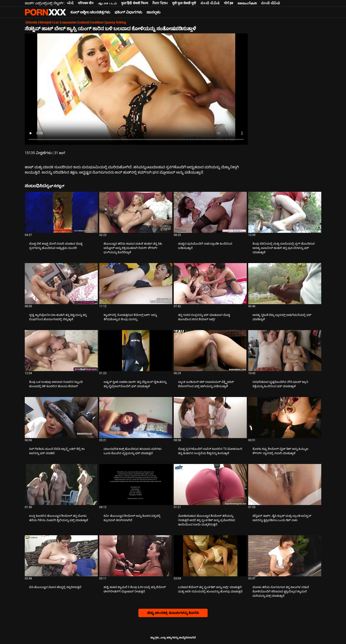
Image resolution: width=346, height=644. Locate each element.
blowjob (46, 22)
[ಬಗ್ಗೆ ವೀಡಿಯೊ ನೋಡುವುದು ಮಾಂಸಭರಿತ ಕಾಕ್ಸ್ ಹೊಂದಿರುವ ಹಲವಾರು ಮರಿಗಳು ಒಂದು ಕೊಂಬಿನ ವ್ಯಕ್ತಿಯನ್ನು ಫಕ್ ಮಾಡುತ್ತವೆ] (136, 418)
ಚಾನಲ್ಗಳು (154, 12)
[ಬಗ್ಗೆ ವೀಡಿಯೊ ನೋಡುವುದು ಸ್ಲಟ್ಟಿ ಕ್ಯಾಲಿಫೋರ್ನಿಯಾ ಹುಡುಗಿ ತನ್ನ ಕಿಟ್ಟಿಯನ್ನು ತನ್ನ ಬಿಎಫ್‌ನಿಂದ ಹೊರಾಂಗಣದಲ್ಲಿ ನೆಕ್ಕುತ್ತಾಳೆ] (61, 284)
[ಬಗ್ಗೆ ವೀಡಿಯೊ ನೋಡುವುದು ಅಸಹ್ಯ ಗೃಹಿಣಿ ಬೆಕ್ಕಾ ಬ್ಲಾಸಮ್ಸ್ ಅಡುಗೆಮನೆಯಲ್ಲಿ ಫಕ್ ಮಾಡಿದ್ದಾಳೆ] (285, 284)
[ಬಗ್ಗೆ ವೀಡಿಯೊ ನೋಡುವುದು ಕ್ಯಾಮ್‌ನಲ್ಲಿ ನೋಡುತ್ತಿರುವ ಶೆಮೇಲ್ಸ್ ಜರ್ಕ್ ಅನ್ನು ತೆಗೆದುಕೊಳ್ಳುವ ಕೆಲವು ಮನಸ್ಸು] (136, 284)
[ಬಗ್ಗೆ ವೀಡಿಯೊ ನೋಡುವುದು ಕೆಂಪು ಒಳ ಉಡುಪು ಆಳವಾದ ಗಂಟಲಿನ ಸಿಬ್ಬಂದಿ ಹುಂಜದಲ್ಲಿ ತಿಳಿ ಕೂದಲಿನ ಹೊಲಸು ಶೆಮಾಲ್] (61, 351)
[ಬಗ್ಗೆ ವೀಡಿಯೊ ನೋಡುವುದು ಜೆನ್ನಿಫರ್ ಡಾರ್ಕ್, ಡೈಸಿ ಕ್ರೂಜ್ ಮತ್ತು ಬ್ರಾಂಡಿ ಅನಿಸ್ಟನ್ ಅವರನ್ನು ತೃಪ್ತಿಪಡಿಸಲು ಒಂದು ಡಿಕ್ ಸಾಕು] (285, 485)
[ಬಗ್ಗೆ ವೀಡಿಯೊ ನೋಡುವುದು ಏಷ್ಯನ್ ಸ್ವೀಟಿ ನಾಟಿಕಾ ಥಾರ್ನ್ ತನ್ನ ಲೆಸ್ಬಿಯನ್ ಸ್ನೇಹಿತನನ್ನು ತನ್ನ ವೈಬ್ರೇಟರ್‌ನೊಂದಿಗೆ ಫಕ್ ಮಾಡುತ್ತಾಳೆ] (136, 351)
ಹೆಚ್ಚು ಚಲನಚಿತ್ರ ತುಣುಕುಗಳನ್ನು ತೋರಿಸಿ (173, 613)
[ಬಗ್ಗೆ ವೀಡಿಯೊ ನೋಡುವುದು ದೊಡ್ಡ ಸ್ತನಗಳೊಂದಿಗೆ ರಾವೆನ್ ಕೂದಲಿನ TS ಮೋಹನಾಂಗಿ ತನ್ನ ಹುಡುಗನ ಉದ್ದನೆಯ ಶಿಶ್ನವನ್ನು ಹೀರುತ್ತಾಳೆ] (210, 418)
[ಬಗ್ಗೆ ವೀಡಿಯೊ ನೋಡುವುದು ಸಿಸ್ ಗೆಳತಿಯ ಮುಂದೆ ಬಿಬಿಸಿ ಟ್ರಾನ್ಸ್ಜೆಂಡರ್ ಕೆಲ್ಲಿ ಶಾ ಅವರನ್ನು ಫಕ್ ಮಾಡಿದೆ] (61, 418)
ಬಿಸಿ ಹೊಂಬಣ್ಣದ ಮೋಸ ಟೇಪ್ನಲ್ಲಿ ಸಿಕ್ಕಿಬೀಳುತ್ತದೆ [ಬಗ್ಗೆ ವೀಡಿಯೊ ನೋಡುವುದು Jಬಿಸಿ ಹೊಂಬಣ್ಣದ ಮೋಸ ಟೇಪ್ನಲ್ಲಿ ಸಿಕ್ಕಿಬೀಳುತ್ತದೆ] (55, 587)
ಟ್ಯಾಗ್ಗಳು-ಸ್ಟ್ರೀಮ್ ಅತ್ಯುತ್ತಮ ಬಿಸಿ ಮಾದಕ (45, 12)
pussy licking (116, 22)
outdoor (98, 22)
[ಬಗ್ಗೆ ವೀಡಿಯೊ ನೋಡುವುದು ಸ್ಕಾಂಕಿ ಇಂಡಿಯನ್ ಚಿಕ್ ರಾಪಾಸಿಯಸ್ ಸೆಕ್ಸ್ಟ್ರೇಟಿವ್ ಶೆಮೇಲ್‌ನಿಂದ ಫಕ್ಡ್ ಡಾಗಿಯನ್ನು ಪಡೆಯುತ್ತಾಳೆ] (210, 351)
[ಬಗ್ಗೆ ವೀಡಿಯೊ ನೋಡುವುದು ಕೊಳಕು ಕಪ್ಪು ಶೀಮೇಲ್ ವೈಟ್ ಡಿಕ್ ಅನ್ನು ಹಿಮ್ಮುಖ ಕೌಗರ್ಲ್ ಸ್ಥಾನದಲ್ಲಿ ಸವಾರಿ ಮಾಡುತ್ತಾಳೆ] (285, 418)
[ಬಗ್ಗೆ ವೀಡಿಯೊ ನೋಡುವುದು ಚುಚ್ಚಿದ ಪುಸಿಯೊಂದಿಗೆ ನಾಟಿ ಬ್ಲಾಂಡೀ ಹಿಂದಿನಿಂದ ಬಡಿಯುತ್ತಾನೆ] (210, 212)
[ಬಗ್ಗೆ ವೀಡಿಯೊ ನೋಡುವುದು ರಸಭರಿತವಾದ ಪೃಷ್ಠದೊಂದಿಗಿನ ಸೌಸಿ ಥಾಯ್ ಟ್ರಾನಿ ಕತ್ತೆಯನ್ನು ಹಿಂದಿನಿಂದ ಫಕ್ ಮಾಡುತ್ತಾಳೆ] (285, 351)
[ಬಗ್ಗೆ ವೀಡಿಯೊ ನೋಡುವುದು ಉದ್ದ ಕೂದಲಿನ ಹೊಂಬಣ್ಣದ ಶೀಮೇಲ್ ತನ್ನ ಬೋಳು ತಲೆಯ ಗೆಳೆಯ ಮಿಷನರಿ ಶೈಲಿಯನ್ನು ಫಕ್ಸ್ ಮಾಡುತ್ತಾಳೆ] (61, 485)
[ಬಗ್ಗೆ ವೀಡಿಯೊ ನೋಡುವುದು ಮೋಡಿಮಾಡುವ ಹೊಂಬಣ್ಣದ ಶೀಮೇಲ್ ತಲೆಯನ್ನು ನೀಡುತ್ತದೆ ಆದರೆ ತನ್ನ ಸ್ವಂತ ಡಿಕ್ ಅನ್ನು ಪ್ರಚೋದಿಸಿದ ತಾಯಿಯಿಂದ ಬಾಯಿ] (210, 485)
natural (84, 22)
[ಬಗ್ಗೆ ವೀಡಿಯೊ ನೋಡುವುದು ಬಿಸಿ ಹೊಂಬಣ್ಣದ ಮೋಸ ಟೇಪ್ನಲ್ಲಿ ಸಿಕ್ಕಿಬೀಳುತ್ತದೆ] (61, 556)
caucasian (69, 22)
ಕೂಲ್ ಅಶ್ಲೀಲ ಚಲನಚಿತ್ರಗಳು (90, 12)
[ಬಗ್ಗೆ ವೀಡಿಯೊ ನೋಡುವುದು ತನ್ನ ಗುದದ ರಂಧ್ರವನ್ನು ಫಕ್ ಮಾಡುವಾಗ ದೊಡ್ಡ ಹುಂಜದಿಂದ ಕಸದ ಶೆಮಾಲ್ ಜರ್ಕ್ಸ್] (210, 284)
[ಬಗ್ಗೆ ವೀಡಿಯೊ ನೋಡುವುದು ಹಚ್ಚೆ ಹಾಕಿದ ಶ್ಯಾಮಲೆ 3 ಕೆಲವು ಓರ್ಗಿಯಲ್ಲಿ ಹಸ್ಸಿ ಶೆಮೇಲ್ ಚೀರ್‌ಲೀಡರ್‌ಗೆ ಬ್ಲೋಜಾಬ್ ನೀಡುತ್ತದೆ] (136, 556)
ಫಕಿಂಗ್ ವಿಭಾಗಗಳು (128, 12)
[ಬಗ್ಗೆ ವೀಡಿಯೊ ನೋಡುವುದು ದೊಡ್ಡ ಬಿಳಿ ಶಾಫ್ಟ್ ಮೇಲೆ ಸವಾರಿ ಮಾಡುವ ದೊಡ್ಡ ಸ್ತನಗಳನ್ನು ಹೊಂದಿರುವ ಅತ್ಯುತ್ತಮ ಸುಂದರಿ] (61, 212)
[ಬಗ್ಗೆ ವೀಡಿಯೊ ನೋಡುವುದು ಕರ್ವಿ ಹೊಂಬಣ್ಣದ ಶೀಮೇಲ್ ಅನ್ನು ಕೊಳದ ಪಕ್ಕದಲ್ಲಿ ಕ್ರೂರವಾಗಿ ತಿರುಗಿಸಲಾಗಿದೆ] (136, 485)
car (56, 22)
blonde (32, 22)
